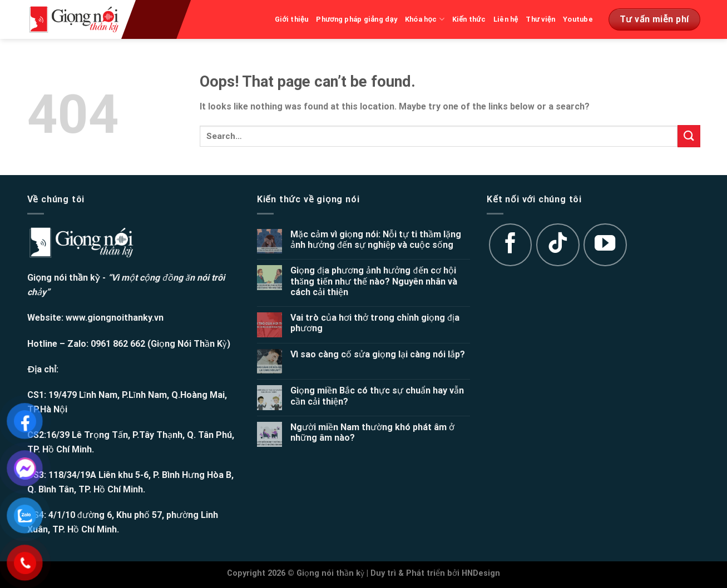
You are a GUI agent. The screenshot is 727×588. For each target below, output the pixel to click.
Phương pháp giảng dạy (357, 19)
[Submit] (689, 136)
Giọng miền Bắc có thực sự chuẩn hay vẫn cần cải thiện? (377, 396)
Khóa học (425, 19)
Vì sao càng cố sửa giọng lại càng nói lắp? (378, 354)
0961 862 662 (118, 344)
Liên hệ (506, 19)
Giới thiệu (292, 19)
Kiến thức (469, 19)
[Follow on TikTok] (558, 245)
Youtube (578, 19)
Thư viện (540, 19)
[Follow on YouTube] (605, 245)
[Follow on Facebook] (511, 245)
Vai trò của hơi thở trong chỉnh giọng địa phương (375, 323)
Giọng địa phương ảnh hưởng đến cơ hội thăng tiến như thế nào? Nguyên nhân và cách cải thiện (374, 281)
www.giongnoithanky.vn (115, 318)
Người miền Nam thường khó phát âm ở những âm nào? (372, 432)
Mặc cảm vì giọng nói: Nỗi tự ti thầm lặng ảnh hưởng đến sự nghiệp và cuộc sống (376, 240)
